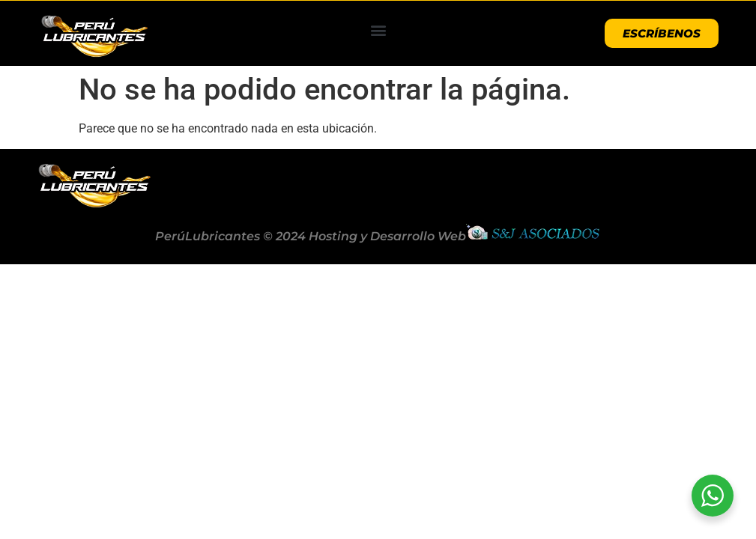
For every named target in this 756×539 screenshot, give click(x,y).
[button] (378, 30)
